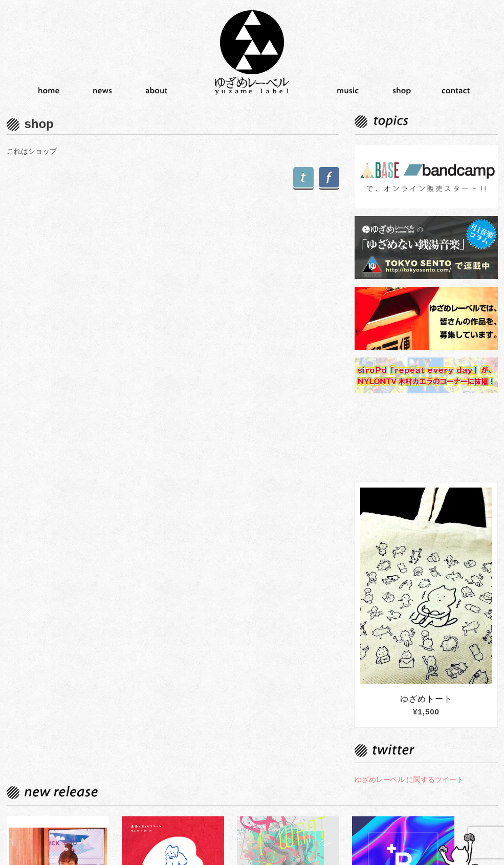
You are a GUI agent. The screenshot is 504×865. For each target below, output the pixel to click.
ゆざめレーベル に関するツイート (409, 779)
